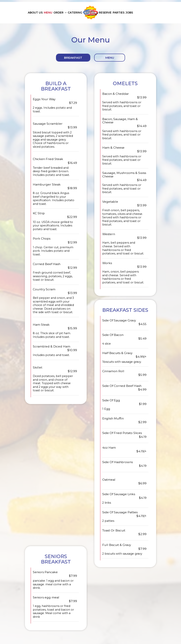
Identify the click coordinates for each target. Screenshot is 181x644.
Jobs (129, 13)
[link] (90, 13)
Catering (75, 13)
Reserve (105, 13)
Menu (48, 13)
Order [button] (60, 13)
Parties (119, 13)
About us (35, 13)
